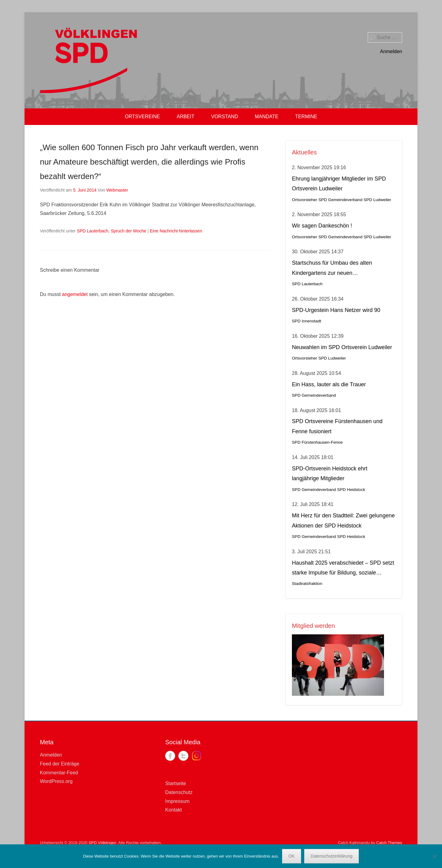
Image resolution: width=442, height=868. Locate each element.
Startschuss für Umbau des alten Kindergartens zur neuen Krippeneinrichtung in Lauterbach (332, 269)
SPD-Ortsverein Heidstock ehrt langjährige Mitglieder (330, 473)
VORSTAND (225, 117)
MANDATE (267, 117)
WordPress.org (56, 781)
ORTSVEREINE (142, 117)
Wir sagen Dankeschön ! (322, 226)
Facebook (170, 756)
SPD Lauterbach (93, 231)
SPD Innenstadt (306, 321)
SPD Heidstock (351, 490)
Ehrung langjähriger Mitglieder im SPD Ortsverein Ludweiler (339, 184)
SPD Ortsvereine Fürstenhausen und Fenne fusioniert (337, 426)
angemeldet (75, 294)
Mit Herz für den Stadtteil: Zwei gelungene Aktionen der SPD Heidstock (343, 520)
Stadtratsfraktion (307, 584)
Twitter (183, 756)
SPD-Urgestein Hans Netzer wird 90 (336, 310)
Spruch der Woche (129, 231)
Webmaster (117, 190)
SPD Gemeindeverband (340, 200)
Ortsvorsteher (304, 200)
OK (292, 856)
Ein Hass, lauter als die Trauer (329, 384)
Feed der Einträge (60, 764)
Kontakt (173, 810)
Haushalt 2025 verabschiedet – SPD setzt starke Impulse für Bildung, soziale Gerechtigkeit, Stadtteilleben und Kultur (343, 569)
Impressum (177, 801)
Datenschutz (179, 792)
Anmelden (391, 51)
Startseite (176, 783)
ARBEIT (185, 117)
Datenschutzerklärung (331, 856)
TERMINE (306, 117)
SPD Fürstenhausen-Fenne (317, 442)
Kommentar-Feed (59, 773)
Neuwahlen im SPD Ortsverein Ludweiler (342, 347)
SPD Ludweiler (377, 200)
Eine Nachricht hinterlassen (176, 231)
